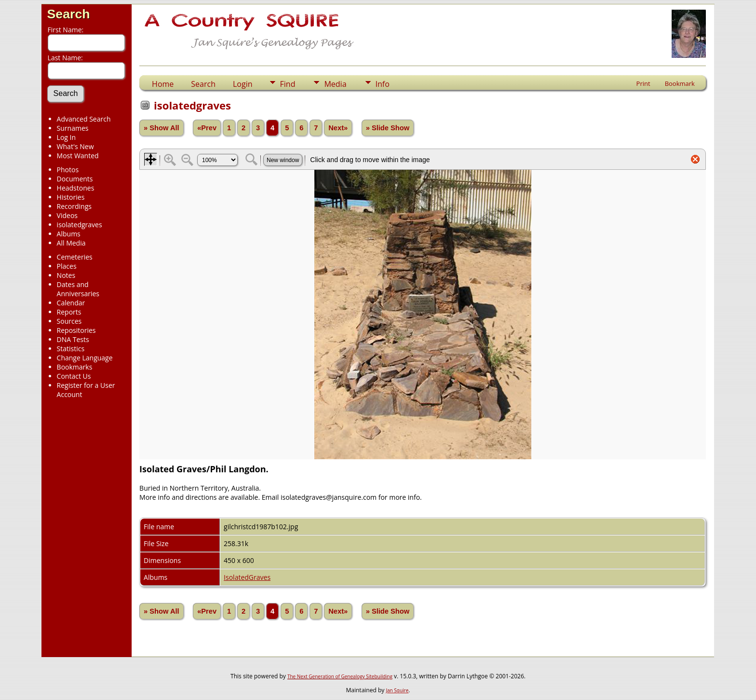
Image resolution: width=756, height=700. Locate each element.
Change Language (85, 358)
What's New (75, 146)
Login (243, 84)
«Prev (207, 128)
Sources (69, 321)
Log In (66, 137)
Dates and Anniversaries (78, 289)
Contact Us (74, 376)
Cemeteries (75, 257)
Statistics (71, 349)
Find (288, 84)
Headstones (76, 188)
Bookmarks (75, 367)
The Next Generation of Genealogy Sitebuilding (340, 676)
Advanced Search (84, 119)
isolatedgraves (80, 225)
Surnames (73, 128)
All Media (71, 243)
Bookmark (680, 83)
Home (163, 84)
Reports (69, 312)
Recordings (74, 206)
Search (69, 14)
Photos (68, 170)
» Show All (162, 128)
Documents (75, 179)
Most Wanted (78, 156)
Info (383, 84)
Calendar (71, 303)
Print (643, 83)
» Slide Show (388, 128)
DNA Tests (73, 339)
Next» (338, 128)
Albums (69, 234)
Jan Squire (397, 690)
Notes (66, 275)
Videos (67, 215)
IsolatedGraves (247, 577)
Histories (71, 197)
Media (335, 84)
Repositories (76, 330)
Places (67, 266)
